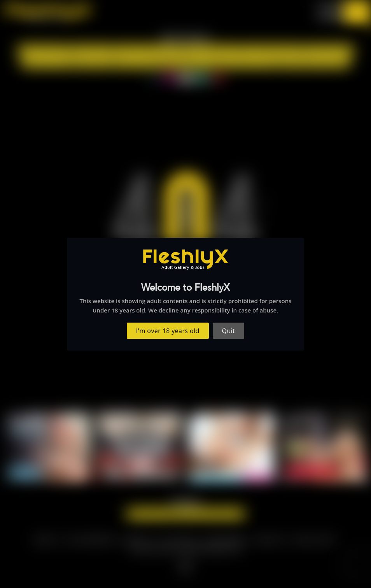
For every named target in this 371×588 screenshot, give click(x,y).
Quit (229, 331)
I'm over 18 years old (168, 331)
